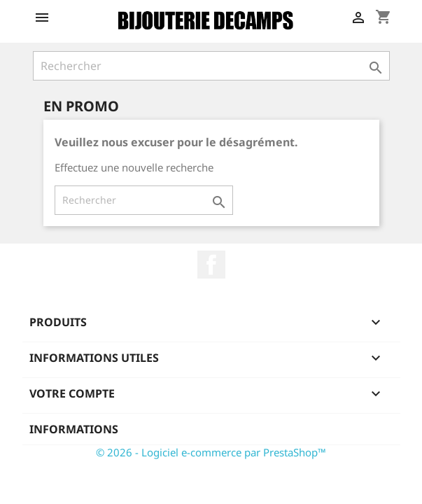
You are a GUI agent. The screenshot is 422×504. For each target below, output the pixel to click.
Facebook (211, 265)
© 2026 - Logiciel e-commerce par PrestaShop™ (211, 452)
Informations (74, 429)
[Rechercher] (211, 66)
